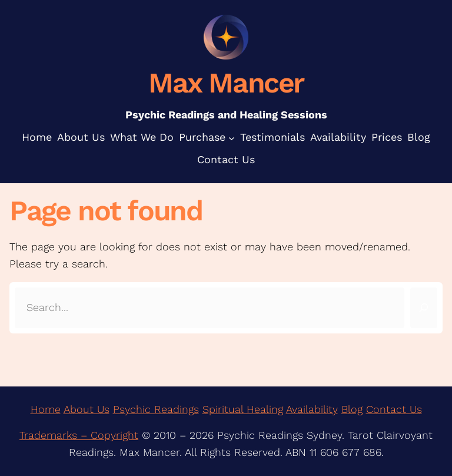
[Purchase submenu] (232, 138)
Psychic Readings (156, 409)
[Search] (424, 308)
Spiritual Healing (243, 409)
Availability (312, 409)
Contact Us (394, 409)
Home (46, 409)
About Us (87, 409)
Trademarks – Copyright (79, 435)
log (355, 409)
